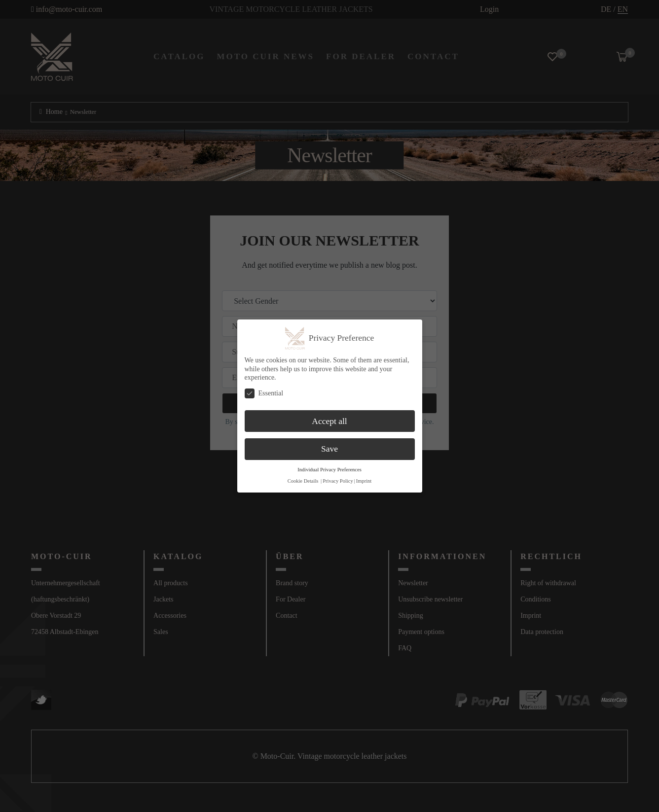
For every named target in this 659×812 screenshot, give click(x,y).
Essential (264, 393)
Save (329, 449)
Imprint (364, 481)
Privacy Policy (338, 481)
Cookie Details (303, 481)
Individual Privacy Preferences (329, 470)
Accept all (329, 421)
